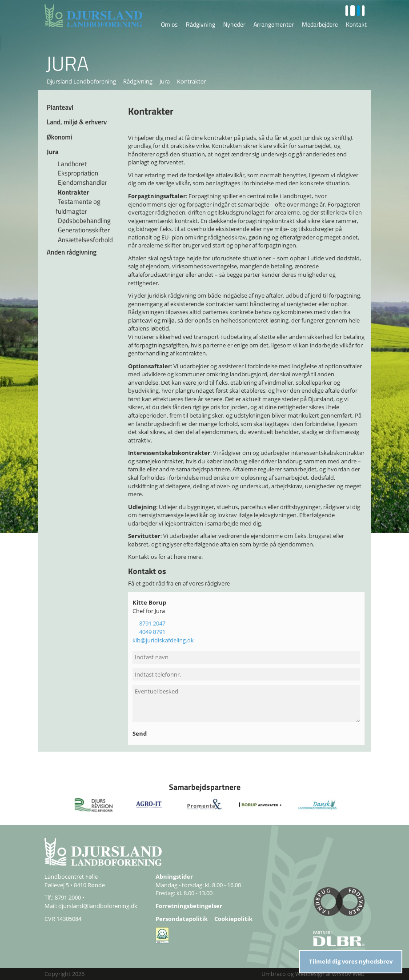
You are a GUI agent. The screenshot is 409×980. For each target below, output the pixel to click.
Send (140, 733)
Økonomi (59, 137)
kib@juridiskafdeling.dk (163, 640)
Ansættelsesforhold (85, 240)
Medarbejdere (320, 24)
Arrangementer (274, 24)
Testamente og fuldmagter (78, 206)
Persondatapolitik (182, 919)
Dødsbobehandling (84, 221)
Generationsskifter (84, 230)
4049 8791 (152, 632)
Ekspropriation (78, 173)
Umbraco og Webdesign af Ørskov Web (313, 974)
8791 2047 (152, 623)
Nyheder (234, 24)
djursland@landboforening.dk (98, 906)
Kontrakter (74, 192)
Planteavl (60, 107)
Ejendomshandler (82, 182)
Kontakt (356, 24)
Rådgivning (200, 24)
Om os (169, 24)
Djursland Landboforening (81, 81)
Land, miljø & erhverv (77, 122)
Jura (165, 81)
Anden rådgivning (72, 252)
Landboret (72, 164)
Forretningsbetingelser (189, 906)
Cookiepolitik (233, 919)
